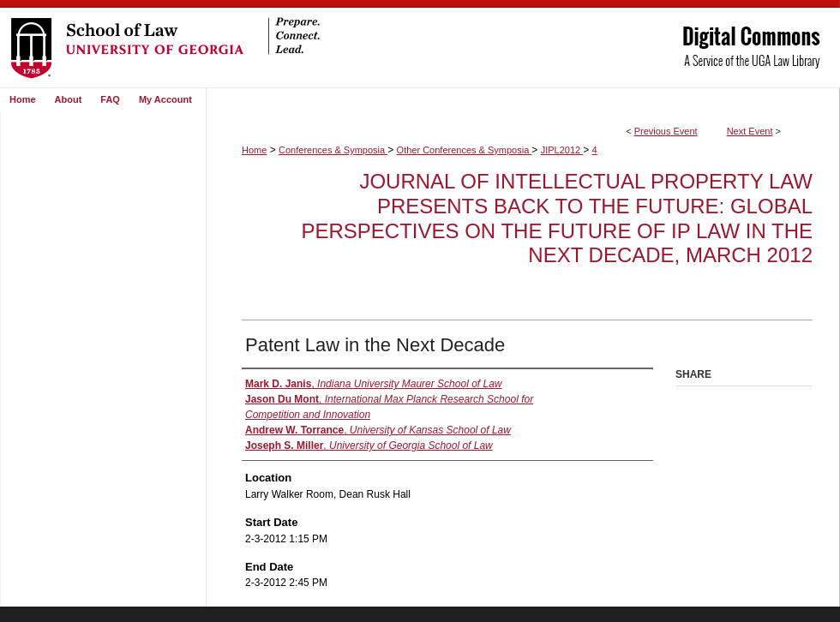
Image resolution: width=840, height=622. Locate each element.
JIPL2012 (562, 150)
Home (254, 150)
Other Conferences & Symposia (465, 150)
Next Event (750, 131)
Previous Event (666, 131)
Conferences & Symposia (333, 150)
